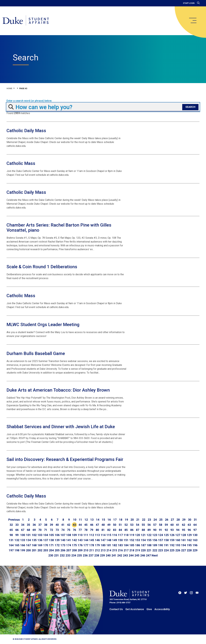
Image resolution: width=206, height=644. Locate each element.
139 (57, 540)
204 (51, 550)
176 (80, 545)
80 (97, 530)
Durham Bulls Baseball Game (36, 353)
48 (103, 525)
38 (46, 525)
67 (23, 530)
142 (74, 540)
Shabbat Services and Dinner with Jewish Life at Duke (61, 427)
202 (40, 550)
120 (138, 535)
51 (120, 525)
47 (97, 525)
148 (109, 540)
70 (40, 530)
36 (34, 525)
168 (34, 545)
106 (57, 535)
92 (166, 530)
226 (178, 550)
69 (34, 530)
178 (92, 545)
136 (40, 540)
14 (98, 520)
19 (126, 520)
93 (172, 530)
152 (132, 540)
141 (69, 540)
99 (17, 535)
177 (86, 545)
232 (62, 555)
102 (34, 535)
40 (57, 525)
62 (184, 525)
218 (132, 550)
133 (23, 540)
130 (195, 535)
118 (126, 535)
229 (195, 550)
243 (125, 555)
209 (80, 550)
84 (120, 530)
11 (80, 520)
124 (161, 535)
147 (103, 540)
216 (120, 550)
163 (195, 540)
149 (115, 540)
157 (161, 540)
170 (46, 545)
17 (115, 520)
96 (189, 530)
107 (63, 535)
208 (74, 550)
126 (172, 535)
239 (102, 555)
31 (195, 520)
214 (109, 550)
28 (178, 520)
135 (34, 540)
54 (138, 525)
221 (149, 550)
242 (120, 555)
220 (143, 550)
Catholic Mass (21, 163)
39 (51, 525)
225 (172, 550)
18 (121, 520)
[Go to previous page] (14, 520)
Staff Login (189, 3)
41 (63, 525)
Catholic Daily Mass (26, 131)
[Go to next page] (155, 555)
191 (166, 545)
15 (103, 520)
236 (85, 555)
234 (74, 555)
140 (63, 540)
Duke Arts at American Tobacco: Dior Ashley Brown (58, 390)
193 (178, 545)
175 (74, 545)
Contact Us (116, 609)
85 (126, 530)
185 (132, 545)
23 (149, 520)
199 (23, 550)
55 (143, 525)
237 (91, 555)
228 (189, 550)
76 (74, 530)
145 (92, 540)
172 (57, 545)
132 (17, 540)
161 (184, 540)
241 (114, 555)
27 (172, 520)
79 (92, 530)
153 (138, 540)
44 (80, 525)
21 (138, 520)
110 (80, 535)
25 (161, 520)
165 (17, 545)
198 (17, 550)
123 (155, 535)
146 (97, 540)
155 (149, 540)
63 (189, 525)
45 (86, 525)
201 (34, 550)
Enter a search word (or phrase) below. (29, 101)
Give (149, 609)
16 (109, 520)
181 (109, 545)
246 (143, 555)
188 (149, 545)
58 (161, 525)
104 (46, 535)
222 (155, 550)
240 (108, 555)
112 (92, 535)
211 (92, 550)
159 (172, 540)
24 (155, 520)
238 (97, 555)
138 (51, 540)
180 (103, 545)
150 (120, 540)
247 (148, 555)
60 (172, 525)
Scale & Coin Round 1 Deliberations (42, 267)
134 (28, 540)
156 (155, 540)
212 (97, 550)
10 (75, 520)
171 (51, 545)
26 (167, 520)
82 (109, 530)
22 (144, 520)
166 (23, 545)
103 (40, 535)
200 (28, 550)
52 (126, 525)
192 (172, 545)
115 (109, 535)
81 (103, 530)
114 (103, 535)
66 (17, 530)
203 (46, 550)
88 (143, 530)
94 (178, 530)
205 (57, 550)
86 (132, 530)
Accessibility (162, 609)
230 (51, 555)
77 (80, 530)
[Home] (26, 21)
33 (17, 525)
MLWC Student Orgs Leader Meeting (43, 325)
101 (28, 535)
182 (115, 545)
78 (86, 530)
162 (189, 540)
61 (178, 525)
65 (11, 530)
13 (92, 520)
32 (11, 525)
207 (69, 550)
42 (69, 525)
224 (166, 550)
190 (161, 545)
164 (11, 545)
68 (28, 530)
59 (166, 525)
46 (92, 525)
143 (80, 540)
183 (120, 545)
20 (132, 520)
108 (69, 535)
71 (46, 530)
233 (68, 555)
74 (63, 530)
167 (28, 545)
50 (115, 525)
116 (115, 535)
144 (86, 540)
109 (74, 535)
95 (184, 530)
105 (51, 535)
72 (51, 530)
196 (195, 545)
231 (56, 555)
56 (149, 525)
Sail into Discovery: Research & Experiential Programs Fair (65, 459)
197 (11, 550)
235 (79, 555)
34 (23, 525)
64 (195, 525)
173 (63, 545)
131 (11, 540)
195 (189, 545)
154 (143, 540)
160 (178, 540)
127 (178, 535)
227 (184, 550)
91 (161, 530)
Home (9, 89)
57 (155, 525)
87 (138, 530)
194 (184, 545)
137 (46, 540)
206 (63, 550)
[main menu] (193, 20)
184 (126, 545)
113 (97, 535)
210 (86, 550)
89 (149, 530)
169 (40, 545)
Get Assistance (135, 609)
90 (155, 530)
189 (155, 545)
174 (69, 545)
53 (132, 525)
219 (138, 550)
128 (184, 535)
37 (40, 525)
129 (189, 535)
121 (143, 535)
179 (97, 545)
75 (69, 530)
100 (23, 535)
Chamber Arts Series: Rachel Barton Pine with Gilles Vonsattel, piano (59, 228)
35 (28, 525)
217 (126, 550)
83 (115, 530)
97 (195, 530)
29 (184, 520)
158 (166, 540)
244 (131, 555)
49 (109, 525)
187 (143, 545)
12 (86, 520)
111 (86, 535)
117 (120, 535)
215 (115, 550)
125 (166, 535)
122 (149, 535)
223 (161, 550)
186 (138, 545)
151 (126, 540)
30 (190, 520)
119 (132, 535)
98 (11, 535)
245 (137, 555)
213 (103, 550)
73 (57, 530)
